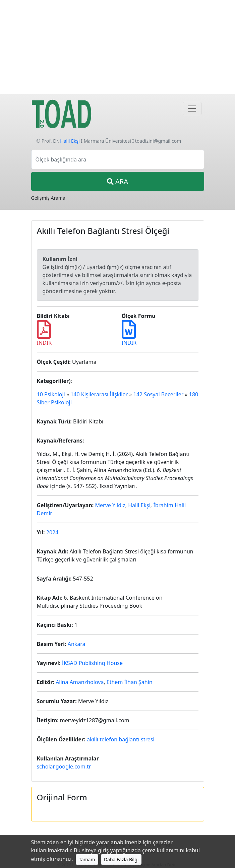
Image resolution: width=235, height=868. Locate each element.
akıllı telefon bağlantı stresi (121, 739)
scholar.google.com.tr (64, 766)
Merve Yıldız (110, 505)
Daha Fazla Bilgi (121, 859)
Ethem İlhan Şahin (130, 682)
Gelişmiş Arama (48, 198)
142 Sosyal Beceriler (159, 394)
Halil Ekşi (70, 141)
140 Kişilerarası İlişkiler (99, 394)
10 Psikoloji (51, 394)
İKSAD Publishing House (92, 663)
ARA (117, 181)
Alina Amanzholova (80, 682)
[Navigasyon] (192, 109)
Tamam (87, 859)
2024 (52, 532)
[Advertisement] (117, 47)
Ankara (77, 644)
